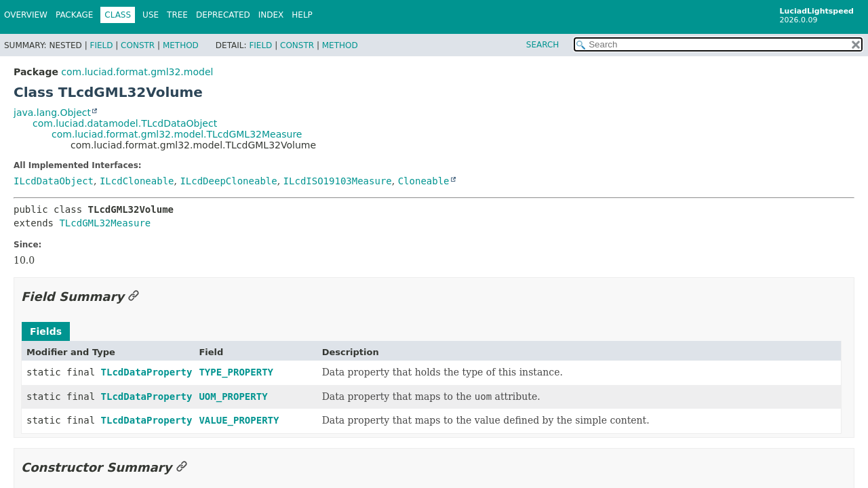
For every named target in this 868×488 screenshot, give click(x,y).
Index (271, 15)
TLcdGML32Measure (105, 223)
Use (151, 15)
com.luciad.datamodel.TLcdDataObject (125, 123)
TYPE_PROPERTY (236, 372)
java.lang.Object (52, 113)
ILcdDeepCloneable (228, 181)
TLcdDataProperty (147, 372)
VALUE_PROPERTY (239, 420)
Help (302, 15)
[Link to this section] (134, 297)
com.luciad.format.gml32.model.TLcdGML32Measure (177, 134)
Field (101, 45)
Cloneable (424, 181)
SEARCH (543, 45)
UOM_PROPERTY (233, 396)
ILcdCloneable (137, 181)
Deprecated (223, 15)
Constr (138, 45)
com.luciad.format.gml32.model (137, 72)
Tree (177, 15)
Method (181, 45)
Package (74, 15)
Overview (26, 15)
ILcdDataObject (54, 181)
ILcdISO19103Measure (338, 181)
